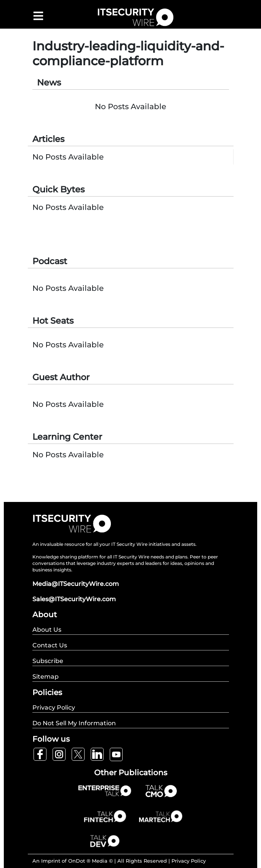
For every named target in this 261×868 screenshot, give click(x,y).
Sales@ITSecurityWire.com (74, 599)
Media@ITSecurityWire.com (76, 584)
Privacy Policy (189, 861)
